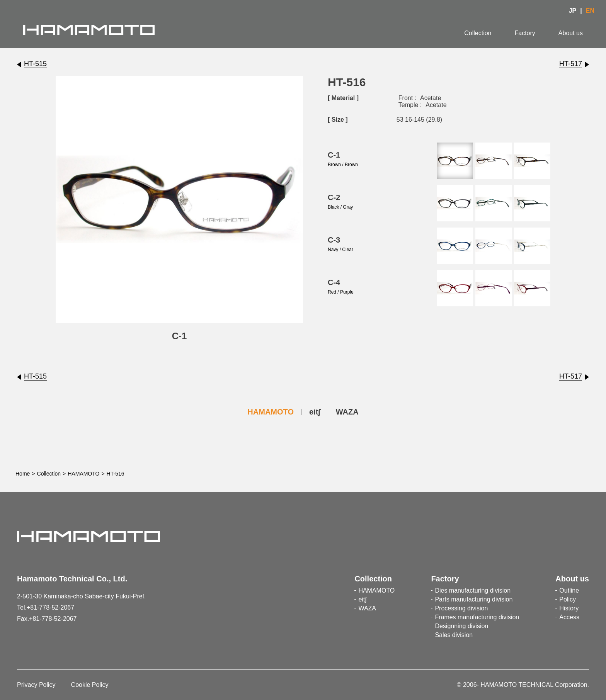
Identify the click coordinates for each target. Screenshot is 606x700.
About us (571, 33)
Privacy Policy (36, 685)
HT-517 (571, 64)
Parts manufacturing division (474, 599)
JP (573, 11)
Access (569, 617)
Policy (568, 599)
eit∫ (315, 412)
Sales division (454, 635)
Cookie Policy (90, 685)
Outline (569, 590)
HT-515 (35, 64)
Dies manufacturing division (473, 590)
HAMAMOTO (271, 412)
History (569, 608)
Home (23, 474)
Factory (525, 33)
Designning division (461, 626)
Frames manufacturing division (477, 617)
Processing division (461, 608)
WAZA (347, 412)
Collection (478, 33)
